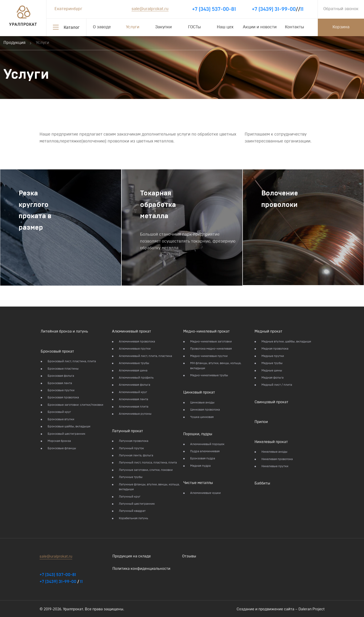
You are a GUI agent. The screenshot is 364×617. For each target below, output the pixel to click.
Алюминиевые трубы (134, 363)
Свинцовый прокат (271, 402)
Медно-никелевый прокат (206, 331)
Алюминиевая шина (133, 371)
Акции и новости (260, 27)
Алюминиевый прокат (132, 331)
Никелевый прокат (271, 442)
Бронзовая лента (60, 383)
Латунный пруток (131, 448)
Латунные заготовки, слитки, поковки (146, 470)
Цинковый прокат (199, 392)
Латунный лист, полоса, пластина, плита (148, 463)
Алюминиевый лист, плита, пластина (145, 356)
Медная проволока (275, 349)
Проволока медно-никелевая (211, 349)
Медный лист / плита (277, 385)
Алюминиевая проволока (137, 342)
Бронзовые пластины (63, 369)
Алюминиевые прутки (135, 349)
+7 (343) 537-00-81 (214, 9)
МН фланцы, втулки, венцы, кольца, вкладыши (216, 366)
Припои (261, 422)
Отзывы (189, 556)
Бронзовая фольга (61, 376)
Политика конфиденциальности (141, 569)
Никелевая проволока (277, 459)
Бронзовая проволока (63, 398)
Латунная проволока (134, 441)
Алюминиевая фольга (135, 385)
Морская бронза (59, 441)
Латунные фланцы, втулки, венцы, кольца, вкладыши (149, 487)
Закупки (163, 27)
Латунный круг (130, 497)
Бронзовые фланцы (62, 448)
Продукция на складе (132, 556)
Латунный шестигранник (137, 504)
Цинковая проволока (205, 410)
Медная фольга (272, 378)
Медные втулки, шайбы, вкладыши (286, 342)
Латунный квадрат (132, 511)
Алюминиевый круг (133, 392)
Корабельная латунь (133, 518)
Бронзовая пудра (203, 459)
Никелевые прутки (275, 466)
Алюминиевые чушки (205, 493)
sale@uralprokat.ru (150, 9)
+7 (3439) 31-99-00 (274, 9)
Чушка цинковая (202, 417)
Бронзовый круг (59, 412)
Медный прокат (268, 331)
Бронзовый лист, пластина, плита (72, 361)
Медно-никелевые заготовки (211, 342)
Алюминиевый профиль (136, 378)
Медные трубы (272, 363)
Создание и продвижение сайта (265, 609)
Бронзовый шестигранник (66, 434)
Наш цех (225, 27)
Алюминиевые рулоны (135, 414)
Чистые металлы (198, 483)
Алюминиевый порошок (207, 444)
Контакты (294, 27)
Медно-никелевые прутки (209, 356)
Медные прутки (273, 356)
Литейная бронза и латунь (64, 331)
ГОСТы (194, 27)
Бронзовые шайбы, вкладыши (69, 427)
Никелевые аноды (274, 452)
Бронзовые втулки (61, 419)
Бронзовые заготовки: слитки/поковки (75, 405)
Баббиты (262, 483)
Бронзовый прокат (57, 351)
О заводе (102, 27)
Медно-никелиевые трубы (209, 375)
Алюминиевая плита (134, 407)
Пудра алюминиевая (205, 451)
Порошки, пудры (198, 434)
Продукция (14, 43)
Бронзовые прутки (61, 390)
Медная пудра (200, 466)
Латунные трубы (131, 477)
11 (302, 9)
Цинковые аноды (202, 403)
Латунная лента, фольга (136, 456)
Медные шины (272, 371)
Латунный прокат (128, 431)
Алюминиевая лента (133, 399)
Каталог (72, 28)
